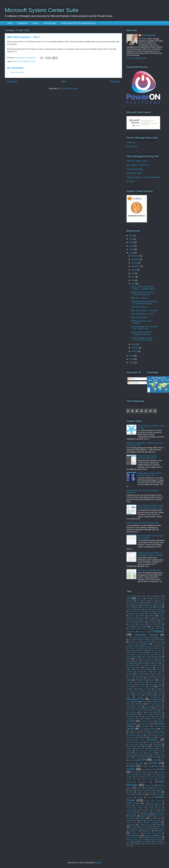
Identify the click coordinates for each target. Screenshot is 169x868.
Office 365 (158, 717)
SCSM (131, 769)
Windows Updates (155, 839)
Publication (130, 746)
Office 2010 (148, 717)
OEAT (140, 717)
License (129, 695)
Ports (160, 738)
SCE (163, 760)
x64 (130, 844)
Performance (157, 733)
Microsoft (139, 704)
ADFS (159, 603)
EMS (128, 663)
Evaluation (132, 665)
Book (155, 620)
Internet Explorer (140, 686)
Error (143, 663)
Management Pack (135, 699)
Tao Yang (130, 181)
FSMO (150, 674)
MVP (159, 712)
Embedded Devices (149, 661)
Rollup (129, 757)
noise (160, 714)
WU (163, 842)
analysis (150, 605)
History (159, 678)
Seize (141, 772)
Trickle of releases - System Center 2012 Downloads (142, 339)
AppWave (139, 609)
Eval (163, 663)
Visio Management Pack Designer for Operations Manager (144, 302)
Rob (154, 755)
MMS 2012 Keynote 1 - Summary (144, 311)
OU (130, 731)
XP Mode (159, 844)
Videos (155, 820)
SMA (131, 792)
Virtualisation (131, 824)
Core (131, 640)
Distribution (158, 655)
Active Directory (135, 603)
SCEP (132, 763)
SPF (137, 794)
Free (144, 674)
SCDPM (155, 760)
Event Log (142, 665)
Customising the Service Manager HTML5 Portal (147, 457)
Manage (140, 697)
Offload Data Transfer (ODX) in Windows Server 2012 (150, 474)
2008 (131, 362)
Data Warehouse (150, 646)
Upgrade (144, 816)
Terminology (130, 810)
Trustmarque (144, 812)
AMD (143, 605)
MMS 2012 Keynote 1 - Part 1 (143, 314)
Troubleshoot (131, 812)
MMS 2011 (137, 708)
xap (140, 844)
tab (146, 803)
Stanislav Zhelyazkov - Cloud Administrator (143, 177)
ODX (134, 717)
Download (158, 656)
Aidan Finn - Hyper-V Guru (137, 161)
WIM (153, 829)
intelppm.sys (130, 684)
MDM (136, 702)
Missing (129, 708)
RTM (146, 757)
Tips (149, 810)
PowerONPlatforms (133, 740)
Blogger (98, 863)
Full (156, 674)
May (133, 280)
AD (145, 603)
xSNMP (129, 846)
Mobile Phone (153, 710)
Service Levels (148, 779)
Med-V (159, 702)
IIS (127, 682)
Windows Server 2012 (152, 837)
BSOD (150, 622)
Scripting (158, 766)
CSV (144, 639)
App (137, 607)
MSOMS (150, 712)
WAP (151, 827)
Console (161, 637)
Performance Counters (135, 735)
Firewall (140, 672)
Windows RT (149, 835)
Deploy (129, 650)
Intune (151, 686)
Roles (160, 755)
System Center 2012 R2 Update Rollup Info (78, 23)
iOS (160, 686)
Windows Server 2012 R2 (136, 839)
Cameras (142, 624)
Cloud (145, 626)
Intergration (141, 684)
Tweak (155, 812)
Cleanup (137, 626)
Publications (23, 23)
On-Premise (153, 719)
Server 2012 (143, 775)
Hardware (150, 678)
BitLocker (158, 618)
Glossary (148, 676)
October (135, 263)
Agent (137, 605)
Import (142, 682)
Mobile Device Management (136, 710)
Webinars (130, 829)
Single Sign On (141, 790)
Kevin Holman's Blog (135, 169)
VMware (134, 827)
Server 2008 (131, 775)
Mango (152, 699)
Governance (158, 676)
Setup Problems (158, 788)
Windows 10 (134, 831)
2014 (131, 246)
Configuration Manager (146, 635)
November (136, 259)
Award (142, 616)
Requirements (139, 753)
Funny (162, 674)
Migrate (148, 706)
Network (129, 714)
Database (161, 646)
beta (150, 618)
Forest (138, 674)
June (133, 277)
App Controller (147, 607)
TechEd (151, 805)
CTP (150, 640)
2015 (131, 242)
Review (131, 755)
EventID (151, 665)
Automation (160, 614)
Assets (129, 614)
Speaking (129, 794)
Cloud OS (153, 626)
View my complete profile (136, 58)
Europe (156, 663)
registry (129, 748)
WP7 (150, 842)
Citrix (159, 624)
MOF (163, 710)
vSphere (143, 827)
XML (152, 844)
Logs (128, 697)
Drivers (144, 659)
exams (138, 667)
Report (129, 753)
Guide (141, 678)
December (136, 256)
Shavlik (131, 790)
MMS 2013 (158, 708)
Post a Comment (17, 72)
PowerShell (152, 740)
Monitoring (133, 712)
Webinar (159, 827)
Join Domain (137, 691)
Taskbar (129, 805)
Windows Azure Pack (152, 833)
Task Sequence (156, 803)
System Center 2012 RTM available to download (141, 333)
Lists (152, 695)
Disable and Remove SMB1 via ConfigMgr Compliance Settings (150, 554)
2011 (131, 356)
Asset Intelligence (158, 609)
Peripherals (150, 735)
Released (152, 748)
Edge (137, 661)
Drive (136, 659)
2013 (131, 249)
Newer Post (13, 82)
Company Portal (145, 629)
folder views (157, 672)
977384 (153, 601)
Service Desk (131, 779)
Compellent (158, 629)
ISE (138, 689)
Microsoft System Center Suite (42, 10)
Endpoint (135, 663)
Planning (142, 737)
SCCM (142, 760)
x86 (135, 844)
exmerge (159, 667)
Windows (161, 829)
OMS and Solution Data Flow (149, 570)
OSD (162, 729)
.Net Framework (132, 596)
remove (159, 751)
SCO (141, 763)
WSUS (156, 841)
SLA (163, 790)
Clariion (129, 626)
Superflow (130, 797)
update (146, 814)
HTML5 (144, 680)
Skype (157, 790)
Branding (132, 622)
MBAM (159, 699)
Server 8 (154, 775)
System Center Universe (153, 801)
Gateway (139, 676)
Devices (160, 652)
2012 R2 (140, 598)
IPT (133, 689)
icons (160, 680)
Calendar (132, 624)
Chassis (151, 624)
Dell (153, 648)
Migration (158, 706)
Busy (163, 622)
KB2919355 (158, 691)
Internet (129, 686)
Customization (131, 644)
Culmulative (160, 639)
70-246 (138, 601)
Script (149, 766)
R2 (146, 746)
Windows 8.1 (136, 833)
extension (148, 669)
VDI (136, 820)
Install (160, 682)
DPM (128, 659)
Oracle (141, 729)
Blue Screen (146, 620)
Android (159, 605)
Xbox (146, 844)
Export (129, 669)
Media (128, 704)
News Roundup (50, 23)
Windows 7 (147, 831)
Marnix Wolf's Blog (134, 173)
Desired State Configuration (136, 652)
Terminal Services (155, 807)
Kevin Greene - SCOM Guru (138, 165)
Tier (143, 810)
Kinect (136, 693)
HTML (137, 680)
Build (156, 622)
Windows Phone (133, 835)
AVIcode (133, 616)
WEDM (138, 829)
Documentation (132, 656)
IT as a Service (147, 689)
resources (161, 753)
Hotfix (129, 680)
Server (160, 772)
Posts (131, 379)
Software (140, 792)
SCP (143, 766)
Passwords (161, 731)
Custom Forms (134, 642)
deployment (139, 650)
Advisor (129, 605)
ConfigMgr (158, 631)
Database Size (134, 648)
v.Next (159, 818)
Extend (138, 669)
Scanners (132, 760)
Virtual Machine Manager (148, 822)
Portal (152, 737)
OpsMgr (130, 729)
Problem (146, 744)
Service (138, 777)
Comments (133, 383)
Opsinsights (157, 726)
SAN (163, 757)
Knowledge (145, 693)
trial (161, 810)
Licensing (138, 695)
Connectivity (130, 638)
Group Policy (131, 678)
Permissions (160, 735)
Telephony (140, 807)
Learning (159, 693)
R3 (153, 746)
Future (131, 676)
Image (134, 682)
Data (155, 644)
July (133, 273)
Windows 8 (160, 831)
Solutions (150, 792)
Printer (162, 742)
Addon (152, 603)
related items (140, 749)
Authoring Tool (148, 614)
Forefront (130, 673)
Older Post (115, 82)
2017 (131, 236)
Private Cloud (134, 744)
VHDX (148, 820)
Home (10, 23)
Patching (144, 733)
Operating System (147, 721)
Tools (155, 810)
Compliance (131, 632)
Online (162, 719)
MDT (152, 702)
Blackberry (130, 620)
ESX (150, 663)
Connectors (151, 637)
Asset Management (155, 611)
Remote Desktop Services (144, 751)
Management (155, 697)
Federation (130, 672)
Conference (143, 632)
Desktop (152, 652)
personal (132, 738)
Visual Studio (148, 825)
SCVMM (160, 769)
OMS (145, 719)
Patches (133, 733)
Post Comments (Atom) (69, 89)
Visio (140, 825)
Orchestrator (151, 729)
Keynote (129, 693)
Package (152, 731)
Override (137, 731)
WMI (135, 841)
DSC (152, 659)
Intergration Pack (155, 684)
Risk (138, 755)
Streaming (159, 794)
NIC (154, 714)
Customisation (147, 642)
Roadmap (146, 755)
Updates (133, 816)
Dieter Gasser (132, 146)
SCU (151, 770)
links (146, 695)
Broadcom (141, 622)
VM (156, 825)
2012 (131, 253)
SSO (151, 794)
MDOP (144, 702)
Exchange (148, 667)
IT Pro (156, 689)
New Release (146, 714)
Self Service (150, 772)
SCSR (144, 770)
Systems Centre (29, 61)
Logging (159, 695)
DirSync (136, 655)
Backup (141, 618)
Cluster (162, 626)
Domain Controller (146, 657)
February (135, 348)
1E (141, 596)
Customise (158, 642)
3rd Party (130, 601)
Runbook (154, 757)
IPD (128, 689)
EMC (160, 661)
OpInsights (145, 726)
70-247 (146, 601)
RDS (160, 746)
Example (129, 667)
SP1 (158, 792)
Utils (152, 818)
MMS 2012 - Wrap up (139, 298)
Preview (140, 742)
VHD (142, 820)
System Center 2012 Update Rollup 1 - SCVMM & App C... (144, 288)
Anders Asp (131, 142)
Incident (151, 682)
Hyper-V (152, 680)
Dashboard (144, 644)
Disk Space (147, 655)
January (135, 351)
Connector (140, 638)
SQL (143, 794)
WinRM (129, 842)
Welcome (146, 829)
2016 (131, 239)
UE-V (138, 814)
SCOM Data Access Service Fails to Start (143, 523)
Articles (147, 609)
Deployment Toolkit (155, 650)
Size (150, 790)
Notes (128, 717)
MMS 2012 (17, 61)
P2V (144, 731)
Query (139, 746)
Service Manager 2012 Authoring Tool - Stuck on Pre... (144, 328)
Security (134, 772)
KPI (153, 693)
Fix (147, 671)
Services (139, 788)
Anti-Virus (130, 607)
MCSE (129, 702)
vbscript (129, 820)
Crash (137, 640)
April (133, 284)
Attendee (137, 614)
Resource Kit (150, 753)
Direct (128, 655)
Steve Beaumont (148, 35)
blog (138, 620)
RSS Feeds (138, 757)
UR (152, 816)
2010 (131, 359)
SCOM (153, 763)
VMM (162, 824)
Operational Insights (143, 724)
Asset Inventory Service (137, 612)
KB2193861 (148, 691)
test (138, 810)
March (134, 344)
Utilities (142, 818)
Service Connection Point (153, 777)
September (136, 266)
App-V (159, 607)
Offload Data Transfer (133, 719)
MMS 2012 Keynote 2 (139, 307)
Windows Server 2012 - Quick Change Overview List (143, 293)
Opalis (132, 721)
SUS (149, 797)
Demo (159, 648)
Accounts (161, 601)
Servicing (147, 788)
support (140, 797)
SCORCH (131, 766)
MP (142, 712)
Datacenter (145, 648)
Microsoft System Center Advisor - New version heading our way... (151, 507)
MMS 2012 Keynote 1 (139, 317)
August (134, 270)
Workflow (143, 842)
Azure (152, 616)
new (137, 714)
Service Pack (150, 785)
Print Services (152, 742)
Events (36, 23)
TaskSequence (140, 805)
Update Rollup (159, 814)
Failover (159, 669)
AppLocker (130, 609)
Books (162, 620)
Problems (157, 744)
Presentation (130, 742)
